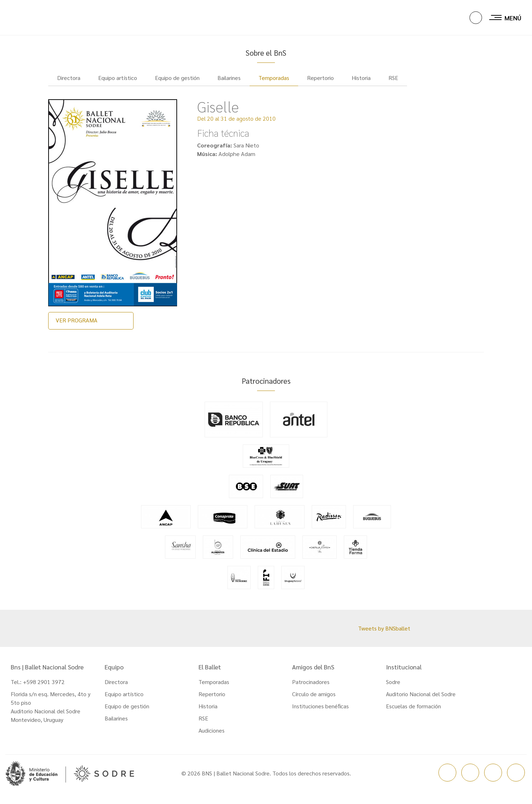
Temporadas (274, 83)
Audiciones (212, 735)
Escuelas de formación (413, 711)
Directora (116, 687)
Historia (208, 711)
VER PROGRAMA (77, 325)
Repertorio (212, 699)
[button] (476, 18)
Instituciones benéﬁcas (320, 711)
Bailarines (116, 723)
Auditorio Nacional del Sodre (421, 699)
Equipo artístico (124, 699)
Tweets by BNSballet (384, 633)
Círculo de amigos (314, 699)
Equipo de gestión (127, 711)
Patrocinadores (311, 687)
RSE (203, 723)
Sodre (393, 687)
